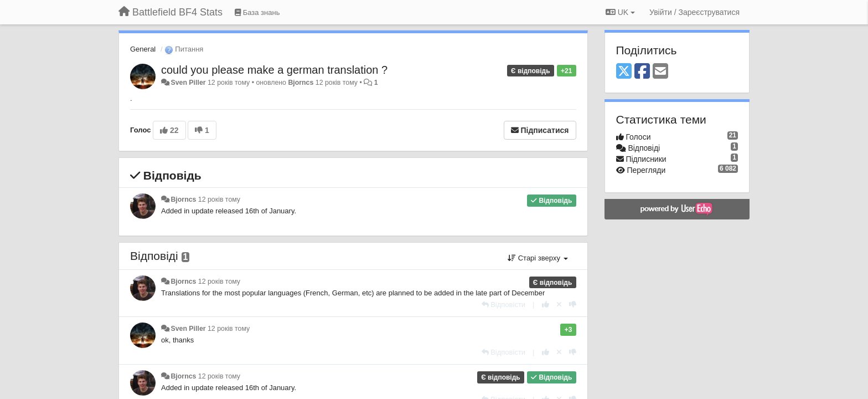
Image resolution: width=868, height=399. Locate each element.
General (143, 49)
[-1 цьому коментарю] (573, 305)
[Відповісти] (504, 305)
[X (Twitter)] (624, 72)
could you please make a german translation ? (274, 70)
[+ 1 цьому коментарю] (546, 305)
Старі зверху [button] (538, 258)
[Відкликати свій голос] (559, 305)
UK (620, 12)
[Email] (660, 72)
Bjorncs (301, 83)
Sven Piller (188, 83)
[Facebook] (642, 72)
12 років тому (219, 199)
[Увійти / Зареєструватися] (694, 12)
